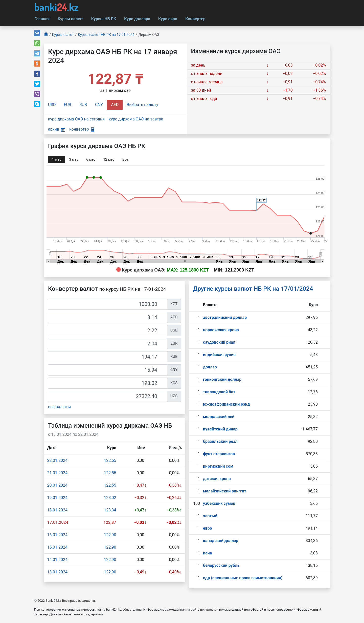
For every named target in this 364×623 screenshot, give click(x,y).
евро (208, 528)
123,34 (110, 510)
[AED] (108, 317)
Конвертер (195, 19)
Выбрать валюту (142, 105)
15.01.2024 (57, 547)
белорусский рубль (221, 565)
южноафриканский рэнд (226, 404)
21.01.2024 (57, 473)
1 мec (57, 159)
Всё (125, 159)
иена (207, 553)
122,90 (110, 535)
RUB (83, 105)
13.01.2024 (57, 572)
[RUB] (108, 357)
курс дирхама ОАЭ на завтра (136, 119)
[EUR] (108, 344)
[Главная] (46, 35)
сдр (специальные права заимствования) (243, 578)
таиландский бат (219, 392)
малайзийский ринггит (225, 491)
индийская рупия (219, 355)
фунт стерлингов (219, 454)
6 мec (91, 159)
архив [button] (57, 129)
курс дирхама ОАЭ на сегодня (76, 119)
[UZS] (108, 396)
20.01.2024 (57, 485)
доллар (210, 367)
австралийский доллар (225, 317)
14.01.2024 (57, 560)
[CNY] (108, 370)
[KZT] (108, 304)
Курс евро (168, 19)
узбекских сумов (219, 503)
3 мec (74, 159)
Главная (42, 19)
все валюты (59, 407)
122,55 (110, 460)
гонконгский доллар (222, 379)
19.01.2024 (57, 498)
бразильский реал (220, 441)
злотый (210, 516)
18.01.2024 (57, 510)
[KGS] (108, 383)
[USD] (108, 330)
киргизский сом (218, 466)
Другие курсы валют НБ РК (253, 289)
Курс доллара (137, 19)
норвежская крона (221, 330)
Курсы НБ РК (104, 19)
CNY (99, 105)
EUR (67, 105)
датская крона (217, 479)
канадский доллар (221, 541)
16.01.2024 (57, 535)
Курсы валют (70, 19)
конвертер (82, 129)
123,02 (110, 498)
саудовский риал (219, 342)
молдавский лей (219, 417)
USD (52, 105)
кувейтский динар (220, 429)
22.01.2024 (57, 460)
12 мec (109, 159)
